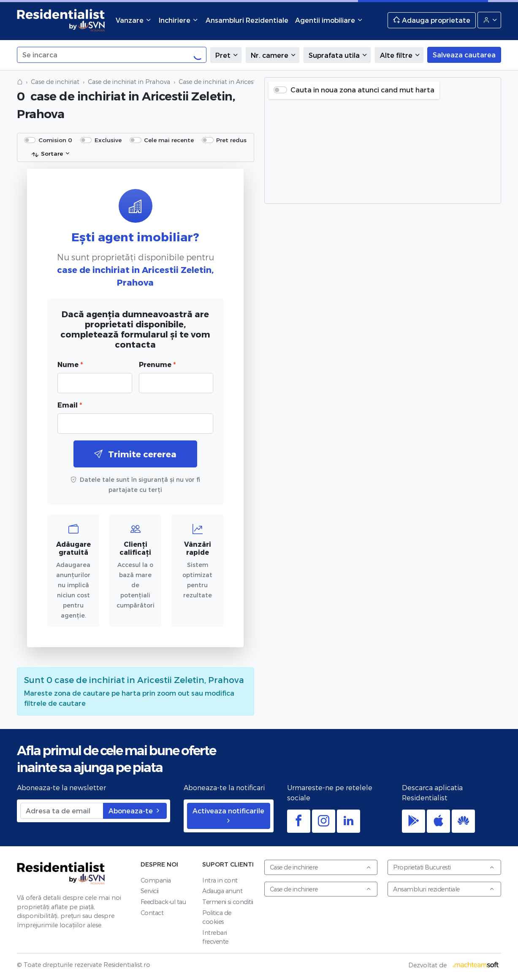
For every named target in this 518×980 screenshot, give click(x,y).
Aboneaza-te (135, 811)
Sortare (47, 154)
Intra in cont (220, 880)
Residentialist (61, 873)
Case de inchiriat (55, 82)
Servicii (150, 891)
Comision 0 (55, 140)
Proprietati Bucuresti (444, 867)
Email (70, 405)
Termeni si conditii (228, 902)
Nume (70, 364)
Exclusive (108, 140)
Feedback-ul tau (163, 902)
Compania (156, 880)
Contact (152, 913)
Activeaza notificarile (228, 815)
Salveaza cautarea (464, 55)
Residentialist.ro (61, 20)
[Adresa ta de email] (62, 811)
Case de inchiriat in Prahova (129, 82)
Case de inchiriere (321, 867)
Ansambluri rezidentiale (444, 889)
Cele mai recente (169, 140)
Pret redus (231, 140)
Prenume (157, 364)
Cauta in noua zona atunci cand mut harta (362, 90)
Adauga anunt (222, 891)
